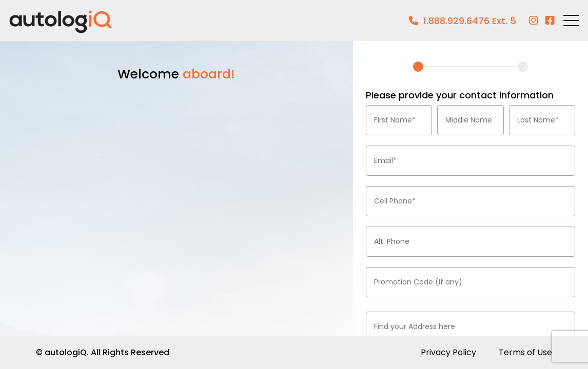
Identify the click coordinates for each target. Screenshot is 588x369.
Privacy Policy (448, 352)
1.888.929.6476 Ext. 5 (470, 21)
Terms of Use (525, 352)
